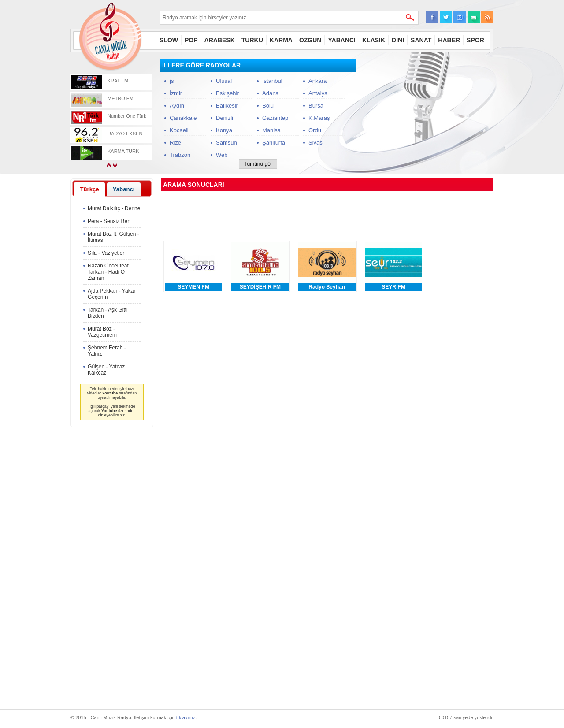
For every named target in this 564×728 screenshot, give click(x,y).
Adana (271, 93)
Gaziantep (275, 118)
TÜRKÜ (252, 40)
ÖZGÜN (310, 40)
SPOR (475, 40)
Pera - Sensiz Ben (109, 221)
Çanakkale (183, 118)
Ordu (315, 130)
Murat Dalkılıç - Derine (114, 208)
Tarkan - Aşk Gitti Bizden (108, 313)
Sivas (315, 143)
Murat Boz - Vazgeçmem (102, 332)
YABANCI (342, 40)
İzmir (176, 93)
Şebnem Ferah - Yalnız (107, 351)
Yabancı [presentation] (124, 189)
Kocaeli (179, 130)
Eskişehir (228, 93)
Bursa (316, 106)
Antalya (318, 93)
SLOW (169, 40)
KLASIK (374, 40)
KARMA (281, 40)
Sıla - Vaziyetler (106, 253)
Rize (175, 143)
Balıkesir (227, 106)
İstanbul (272, 81)
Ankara (317, 81)
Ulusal (224, 81)
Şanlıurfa (274, 143)
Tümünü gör (258, 164)
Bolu (268, 106)
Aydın (177, 106)
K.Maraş (319, 118)
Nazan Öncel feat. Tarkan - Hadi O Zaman (109, 272)
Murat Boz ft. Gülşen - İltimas (113, 237)
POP (191, 40)
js (172, 81)
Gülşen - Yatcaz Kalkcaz (106, 370)
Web (222, 155)
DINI (398, 40)
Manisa (271, 130)
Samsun (226, 143)
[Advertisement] (427, 114)
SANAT (421, 40)
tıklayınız (186, 717)
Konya (224, 130)
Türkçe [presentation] (89, 189)
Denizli (224, 118)
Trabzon (180, 155)
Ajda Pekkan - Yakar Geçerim (111, 294)
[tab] (89, 189)
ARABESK (220, 40)
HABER (449, 40)
